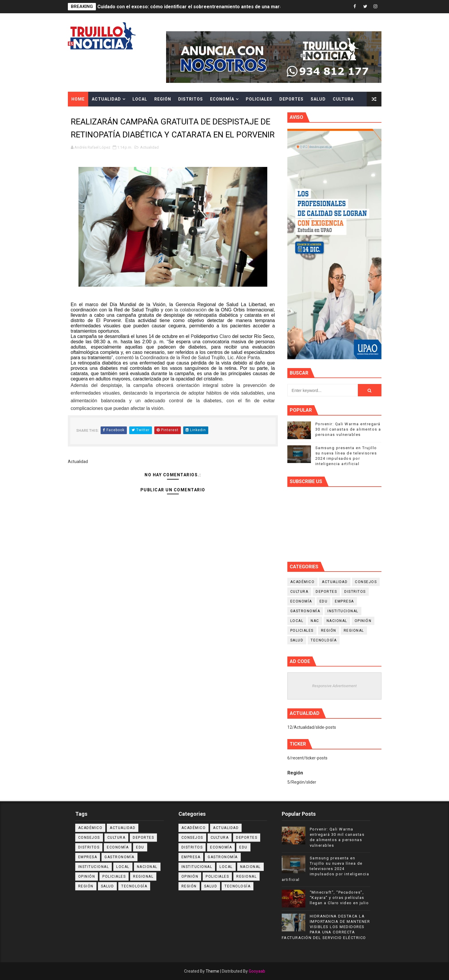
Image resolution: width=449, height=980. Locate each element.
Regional (354, 631)
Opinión (363, 621)
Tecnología (324, 640)
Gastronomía (305, 611)
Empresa (344, 601)
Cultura (343, 99)
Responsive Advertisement (334, 686)
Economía (222, 99)
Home (78, 99)
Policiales (259, 99)
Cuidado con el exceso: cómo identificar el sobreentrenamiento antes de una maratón (194, 7)
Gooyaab (257, 971)
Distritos (191, 99)
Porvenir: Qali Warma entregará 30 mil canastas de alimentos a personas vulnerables (348, 429)
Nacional (337, 621)
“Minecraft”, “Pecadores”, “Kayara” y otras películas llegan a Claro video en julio (339, 898)
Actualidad (106, 99)
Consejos (366, 582)
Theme (212, 971)
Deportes (291, 99)
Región (163, 99)
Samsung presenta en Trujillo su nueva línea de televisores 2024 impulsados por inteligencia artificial (326, 869)
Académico (303, 582)
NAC (315, 621)
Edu (324, 601)
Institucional (343, 611)
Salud (318, 99)
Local (140, 99)
